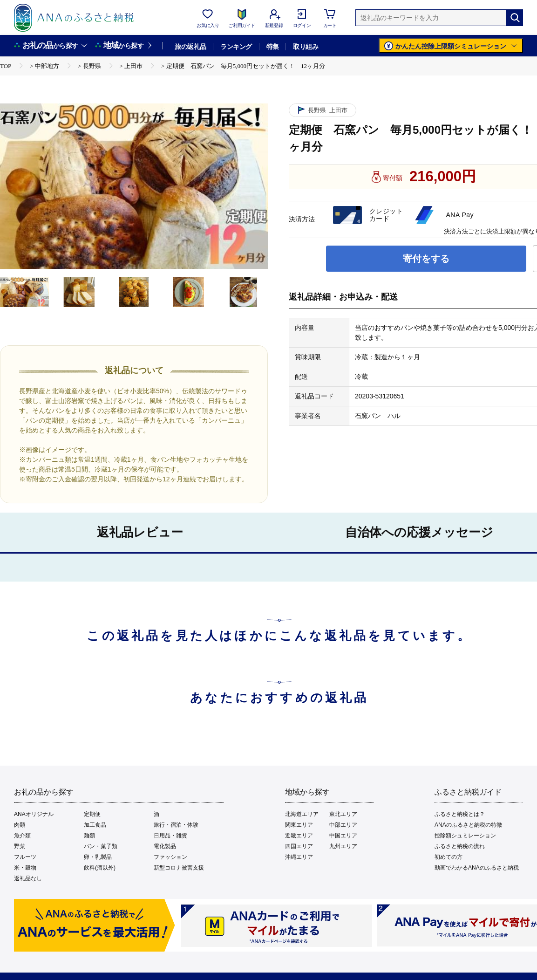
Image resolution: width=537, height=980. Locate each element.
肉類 (20, 825)
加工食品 (95, 825)
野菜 (20, 846)
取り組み (306, 47)
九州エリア (343, 846)
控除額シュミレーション (465, 836)
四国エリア (299, 846)
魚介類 (22, 836)
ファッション (170, 857)
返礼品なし (28, 878)
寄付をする (426, 259)
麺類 (89, 836)
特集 (273, 47)
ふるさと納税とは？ (460, 814)
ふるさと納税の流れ (460, 846)
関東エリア (299, 825)
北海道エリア (302, 814)
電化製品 (165, 846)
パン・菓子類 (101, 846)
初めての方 (449, 857)
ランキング (236, 47)
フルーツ (25, 857)
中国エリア (343, 836)
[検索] (515, 18)
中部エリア (343, 825)
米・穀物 (25, 868)
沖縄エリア (299, 857)
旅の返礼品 (190, 47)
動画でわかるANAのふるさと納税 (477, 868)
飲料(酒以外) (100, 868)
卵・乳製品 (98, 857)
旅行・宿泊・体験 (176, 825)
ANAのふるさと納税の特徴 (468, 825)
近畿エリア (299, 836)
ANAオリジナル (34, 814)
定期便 (92, 814)
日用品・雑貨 (170, 836)
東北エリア (343, 814)
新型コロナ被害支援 (179, 868)
